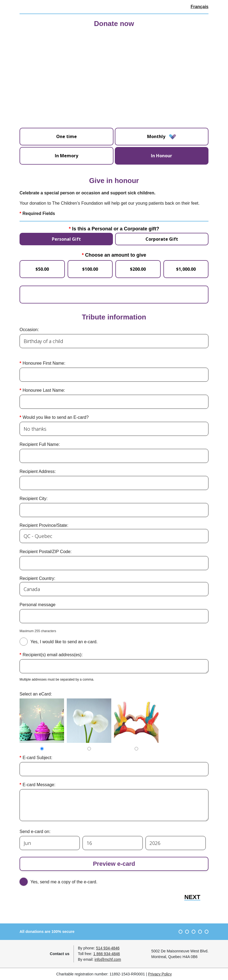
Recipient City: (34, 498)
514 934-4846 (108, 948)
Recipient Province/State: (44, 525)
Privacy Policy (160, 974)
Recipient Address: (38, 471)
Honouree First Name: (44, 363)
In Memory (66, 155)
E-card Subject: (37, 757)
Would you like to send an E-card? (56, 417)
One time (66, 136)
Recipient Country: (37, 578)
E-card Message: (39, 784)
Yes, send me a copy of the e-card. (64, 882)
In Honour (161, 155)
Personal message (38, 604)
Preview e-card (114, 863)
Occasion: (29, 329)
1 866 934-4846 (107, 953)
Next (192, 897)
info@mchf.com (108, 959)
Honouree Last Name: (44, 390)
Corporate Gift (162, 239)
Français (199, 7)
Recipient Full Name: (40, 444)
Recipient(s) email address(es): (53, 654)
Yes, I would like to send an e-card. (64, 641)
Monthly (161, 136)
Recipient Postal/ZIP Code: (46, 551)
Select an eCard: (36, 694)
